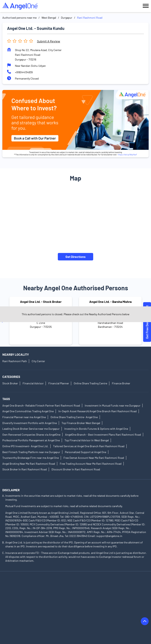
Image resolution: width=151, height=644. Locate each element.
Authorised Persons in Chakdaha (110, 590)
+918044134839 (24, 72)
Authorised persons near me (19, 18)
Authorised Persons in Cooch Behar (73, 596)
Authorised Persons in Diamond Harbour (27, 601)
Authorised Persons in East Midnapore (121, 601)
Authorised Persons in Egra (19, 607)
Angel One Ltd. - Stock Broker (41, 302)
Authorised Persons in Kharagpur (69, 618)
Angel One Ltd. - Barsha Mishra (110, 302)
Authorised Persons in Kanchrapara (24, 618)
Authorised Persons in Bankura (62, 585)
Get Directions (75, 257)
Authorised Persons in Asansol (21, 585)
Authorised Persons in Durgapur (75, 601)
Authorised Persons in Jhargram (66, 612)
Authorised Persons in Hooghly (58, 607)
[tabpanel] (75, 124)
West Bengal (49, 18)
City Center (38, 361)
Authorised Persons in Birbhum (67, 590)
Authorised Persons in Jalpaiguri (22, 612)
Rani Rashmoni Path (15, 361)
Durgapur (67, 18)
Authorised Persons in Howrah (99, 607)
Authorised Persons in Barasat (104, 585)
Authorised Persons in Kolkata (112, 618)
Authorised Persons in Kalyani (107, 612)
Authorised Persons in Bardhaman (23, 590)
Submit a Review (49, 41)
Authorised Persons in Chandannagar (25, 596)
